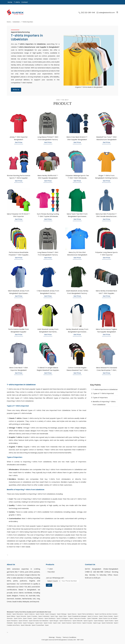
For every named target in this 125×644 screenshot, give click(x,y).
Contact (25, 2)
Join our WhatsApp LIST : (55, 578)
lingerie (32, 581)
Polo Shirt (51, 572)
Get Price (19, 142)
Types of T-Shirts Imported (103, 393)
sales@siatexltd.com (106, 13)
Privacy (59, 637)
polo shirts (29, 572)
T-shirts (17, 2)
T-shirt (50, 569)
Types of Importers (100, 398)
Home (10, 2)
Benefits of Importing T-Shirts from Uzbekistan (104, 403)
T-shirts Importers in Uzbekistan (105, 389)
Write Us (16, 90)
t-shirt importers (45, 395)
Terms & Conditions (69, 637)
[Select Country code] (53, 581)
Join (49, 585)
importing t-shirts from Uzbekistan (37, 462)
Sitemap (52, 637)
